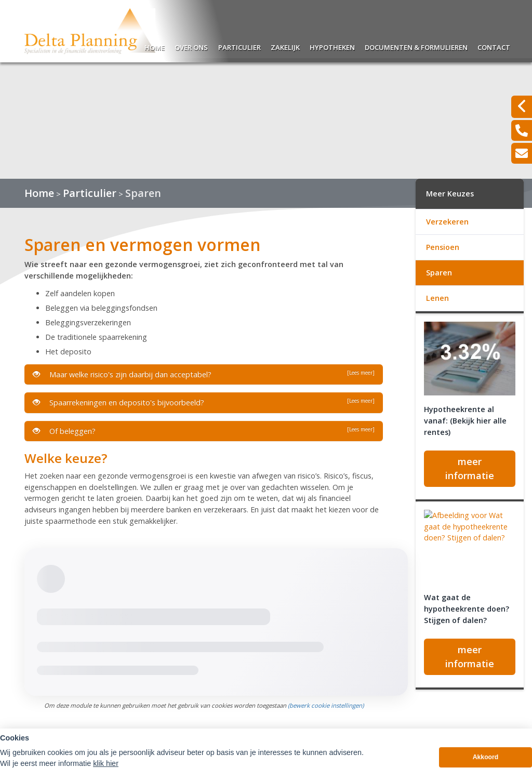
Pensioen (443, 247)
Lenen (437, 298)
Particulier (240, 46)
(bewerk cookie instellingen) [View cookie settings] (326, 705)
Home (155, 46)
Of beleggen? (204, 431)
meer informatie (470, 468)
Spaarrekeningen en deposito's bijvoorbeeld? (204, 402)
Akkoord (486, 760)
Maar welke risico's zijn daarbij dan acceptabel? (204, 374)
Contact (494, 46)
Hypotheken (332, 46)
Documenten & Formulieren (416, 46)
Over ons (191, 46)
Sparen (143, 193)
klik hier (106, 766)
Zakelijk (285, 46)
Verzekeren (447, 222)
